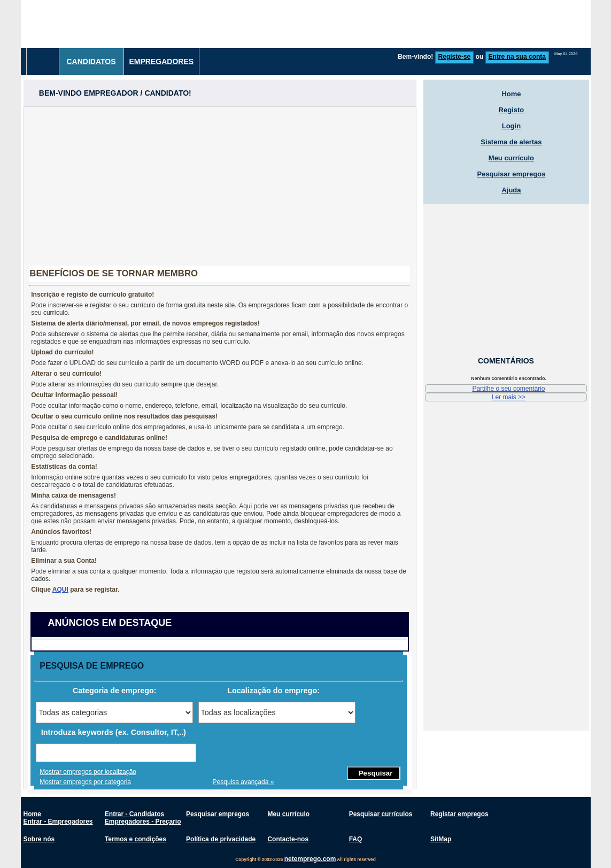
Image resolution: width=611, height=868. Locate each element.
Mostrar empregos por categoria (85, 782)
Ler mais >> (509, 397)
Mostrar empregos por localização (88, 772)
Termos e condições (136, 839)
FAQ (356, 839)
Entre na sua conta (517, 57)
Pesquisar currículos (381, 814)
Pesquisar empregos (511, 174)
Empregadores (162, 61)
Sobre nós (39, 839)
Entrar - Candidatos (134, 814)
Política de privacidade (221, 839)
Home (511, 94)
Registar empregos (459, 814)
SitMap (441, 839)
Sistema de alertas (511, 142)
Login (511, 126)
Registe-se (455, 57)
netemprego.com (310, 859)
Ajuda (511, 190)
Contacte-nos (288, 839)
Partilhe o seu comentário (508, 389)
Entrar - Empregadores (58, 821)
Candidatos (91, 61)
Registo (512, 110)
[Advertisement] (396, 24)
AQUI (60, 590)
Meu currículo (511, 158)
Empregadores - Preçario (143, 821)
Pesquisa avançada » (243, 782)
